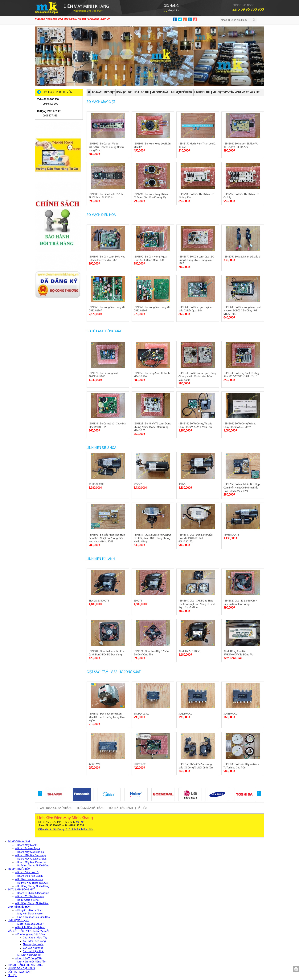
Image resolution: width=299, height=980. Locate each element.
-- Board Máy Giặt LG (27, 845)
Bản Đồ (80, 822)
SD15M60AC (230, 714)
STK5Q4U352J (141, 714)
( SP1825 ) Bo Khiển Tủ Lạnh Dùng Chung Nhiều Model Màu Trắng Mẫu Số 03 (152, 427)
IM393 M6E (95, 764)
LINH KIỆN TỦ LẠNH (205, 93)
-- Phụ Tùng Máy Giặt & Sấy (30, 934)
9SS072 (138, 484)
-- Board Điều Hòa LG (27, 873)
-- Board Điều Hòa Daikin (29, 876)
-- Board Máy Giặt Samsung (31, 855)
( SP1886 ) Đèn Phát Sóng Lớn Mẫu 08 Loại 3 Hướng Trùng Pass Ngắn (107, 717)
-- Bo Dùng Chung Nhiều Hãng (32, 866)
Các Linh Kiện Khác (33, 952)
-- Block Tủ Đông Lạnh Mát (30, 927)
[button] (40, 793)
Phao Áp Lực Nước (33, 945)
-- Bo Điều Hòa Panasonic (29, 879)
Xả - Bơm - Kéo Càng (34, 941)
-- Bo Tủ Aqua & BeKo (27, 900)
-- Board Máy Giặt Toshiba (30, 852)
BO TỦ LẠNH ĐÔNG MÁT (154, 93)
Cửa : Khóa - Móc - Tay (35, 938)
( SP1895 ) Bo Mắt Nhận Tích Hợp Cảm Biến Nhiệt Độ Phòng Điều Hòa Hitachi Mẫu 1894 (242, 488)
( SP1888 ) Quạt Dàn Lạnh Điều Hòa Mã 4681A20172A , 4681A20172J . (196, 538)
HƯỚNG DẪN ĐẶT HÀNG (91, 808)
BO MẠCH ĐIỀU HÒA (128, 93)
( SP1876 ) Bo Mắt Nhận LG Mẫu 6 (242, 257)
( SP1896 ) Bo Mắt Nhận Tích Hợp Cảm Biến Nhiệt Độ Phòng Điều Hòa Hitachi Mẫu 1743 (107, 538)
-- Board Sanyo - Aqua (28, 849)
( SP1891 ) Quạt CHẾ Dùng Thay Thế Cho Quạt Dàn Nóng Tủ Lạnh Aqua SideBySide (197, 604)
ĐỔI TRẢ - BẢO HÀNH (121, 808)
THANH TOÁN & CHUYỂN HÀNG (55, 808)
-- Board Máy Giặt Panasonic (31, 862)
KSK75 (182, 484)
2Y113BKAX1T (97, 484)
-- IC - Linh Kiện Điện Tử (28, 955)
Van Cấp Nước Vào (33, 948)
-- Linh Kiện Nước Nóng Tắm (31, 962)
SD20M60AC (185, 714)
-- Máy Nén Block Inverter (29, 914)
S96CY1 (138, 601)
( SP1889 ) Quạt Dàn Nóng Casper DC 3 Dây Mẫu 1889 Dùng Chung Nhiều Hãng (152, 538)
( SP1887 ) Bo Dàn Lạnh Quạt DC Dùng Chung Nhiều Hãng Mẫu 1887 (196, 260)
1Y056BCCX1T (231, 535)
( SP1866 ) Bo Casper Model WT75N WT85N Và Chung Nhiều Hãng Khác (106, 147)
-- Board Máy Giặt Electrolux (31, 859)
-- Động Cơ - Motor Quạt (29, 910)
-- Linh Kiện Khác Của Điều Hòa (33, 917)
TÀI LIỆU (142, 808)
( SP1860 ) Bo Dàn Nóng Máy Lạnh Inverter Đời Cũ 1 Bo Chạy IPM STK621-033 (242, 311)
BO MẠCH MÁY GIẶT (103, 93)
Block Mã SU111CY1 (190, 651)
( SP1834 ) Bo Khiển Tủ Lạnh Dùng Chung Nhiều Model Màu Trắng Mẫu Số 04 (197, 377)
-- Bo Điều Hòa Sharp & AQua (31, 883)
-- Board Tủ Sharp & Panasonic (32, 893)
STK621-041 (140, 764)
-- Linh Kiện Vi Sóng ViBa (29, 958)
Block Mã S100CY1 (99, 601)
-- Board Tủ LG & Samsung (30, 897)
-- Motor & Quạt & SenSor (29, 924)
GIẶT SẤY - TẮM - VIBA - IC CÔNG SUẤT (238, 93)
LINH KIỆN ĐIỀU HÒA (181, 93)
